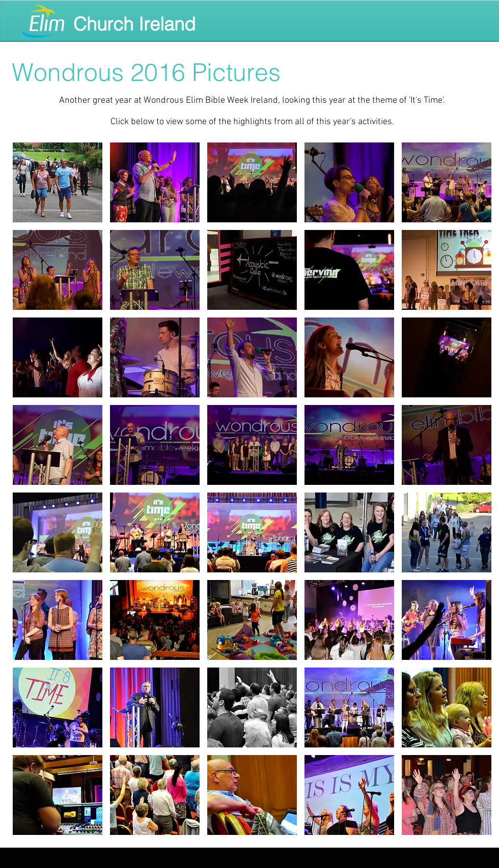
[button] (58, 182)
